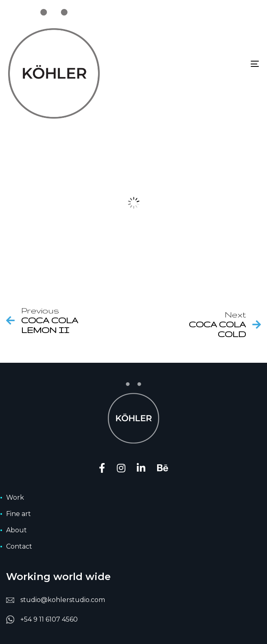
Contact (19, 546)
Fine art (19, 514)
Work (15, 497)
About (16, 530)
